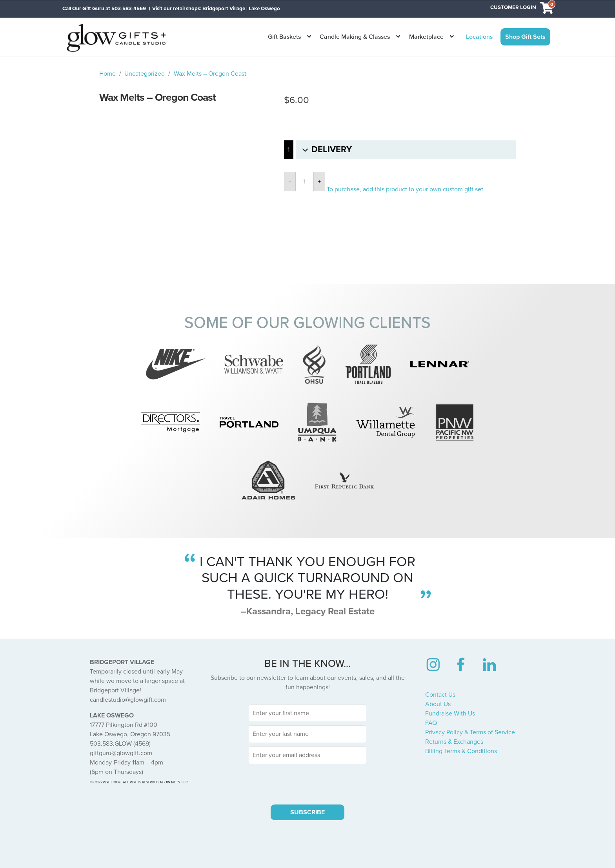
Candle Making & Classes (355, 37)
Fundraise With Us (450, 714)
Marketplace (426, 37)
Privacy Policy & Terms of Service (470, 732)
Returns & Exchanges (454, 742)
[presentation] (307, 783)
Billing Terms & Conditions (461, 751)
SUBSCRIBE (307, 812)
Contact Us (440, 695)
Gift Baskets (284, 37)
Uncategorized (145, 74)
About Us (438, 704)
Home (107, 74)
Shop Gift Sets (525, 37)
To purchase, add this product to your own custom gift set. (406, 189)
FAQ (431, 723)
